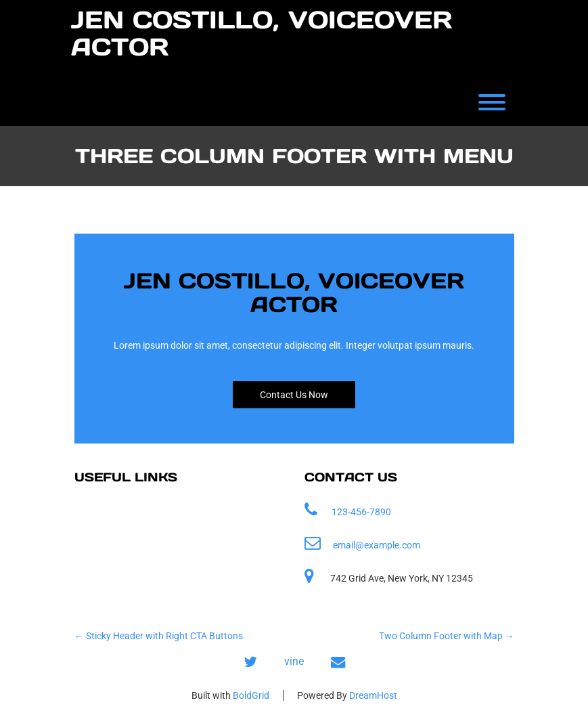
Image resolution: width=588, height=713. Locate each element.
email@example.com (377, 545)
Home (102, 512)
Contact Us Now (294, 395)
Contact (107, 572)
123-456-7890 (361, 512)
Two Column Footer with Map (447, 636)
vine (294, 661)
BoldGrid (251, 695)
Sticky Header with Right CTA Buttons (159, 636)
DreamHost (373, 695)
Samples (109, 542)
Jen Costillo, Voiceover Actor (262, 34)
